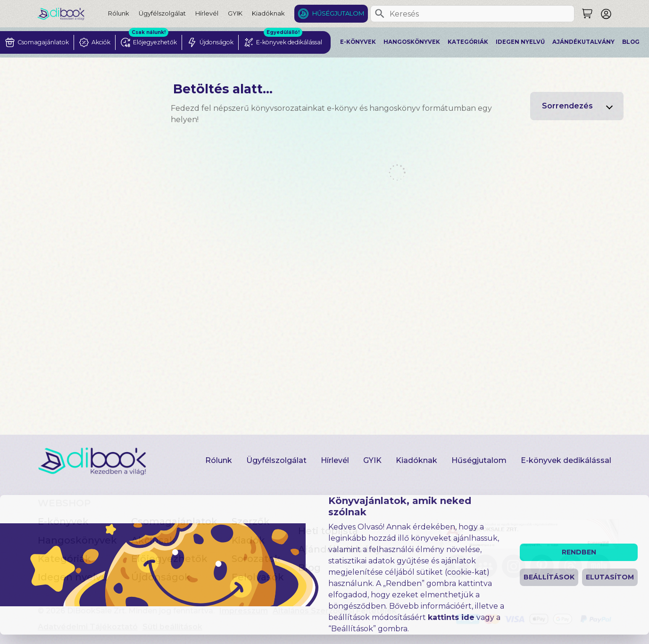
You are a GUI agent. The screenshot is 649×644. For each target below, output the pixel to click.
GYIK (235, 13)
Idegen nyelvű (520, 42)
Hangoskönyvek (412, 42)
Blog (631, 42)
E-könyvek (358, 42)
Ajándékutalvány (583, 42)
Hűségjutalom (338, 13)
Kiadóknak (268, 13)
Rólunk (119, 13)
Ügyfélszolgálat (162, 13)
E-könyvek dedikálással (566, 460)
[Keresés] (380, 14)
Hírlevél (207, 13)
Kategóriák (468, 42)
